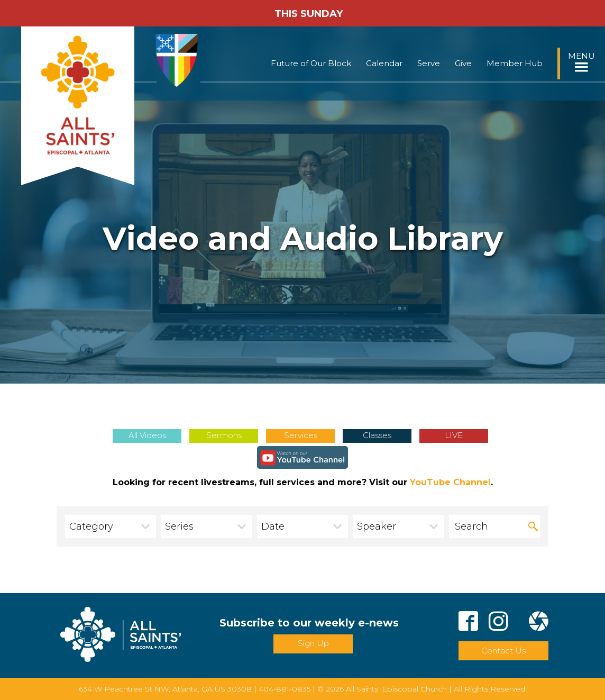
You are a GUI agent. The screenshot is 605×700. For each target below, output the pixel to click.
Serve (429, 63)
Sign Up (313, 643)
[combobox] (111, 526)
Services (301, 435)
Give (463, 63)
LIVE (454, 435)
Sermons (224, 435)
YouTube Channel (450, 482)
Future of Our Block (311, 63)
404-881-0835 (285, 689)
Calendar (384, 63)
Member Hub (515, 63)
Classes (377, 435)
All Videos (147, 435)
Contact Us (503, 651)
